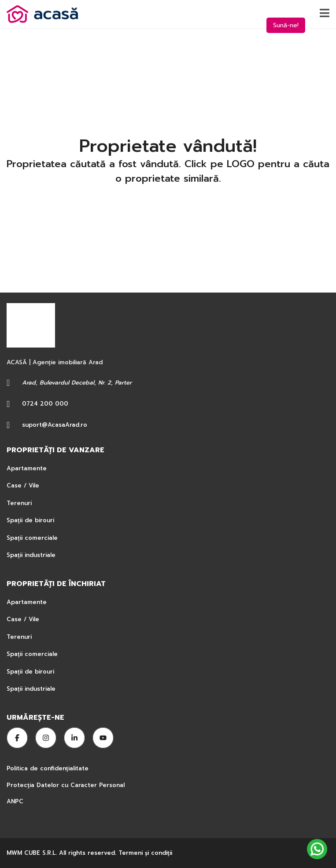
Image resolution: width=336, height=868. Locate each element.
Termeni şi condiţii (145, 853)
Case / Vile (23, 485)
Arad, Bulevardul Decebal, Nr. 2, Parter (77, 383)
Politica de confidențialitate (49, 768)
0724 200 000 (45, 404)
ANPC (15, 801)
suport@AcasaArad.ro (55, 425)
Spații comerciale (32, 538)
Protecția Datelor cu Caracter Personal (66, 785)
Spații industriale (31, 555)
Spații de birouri (30, 520)
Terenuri (19, 503)
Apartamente (27, 468)
